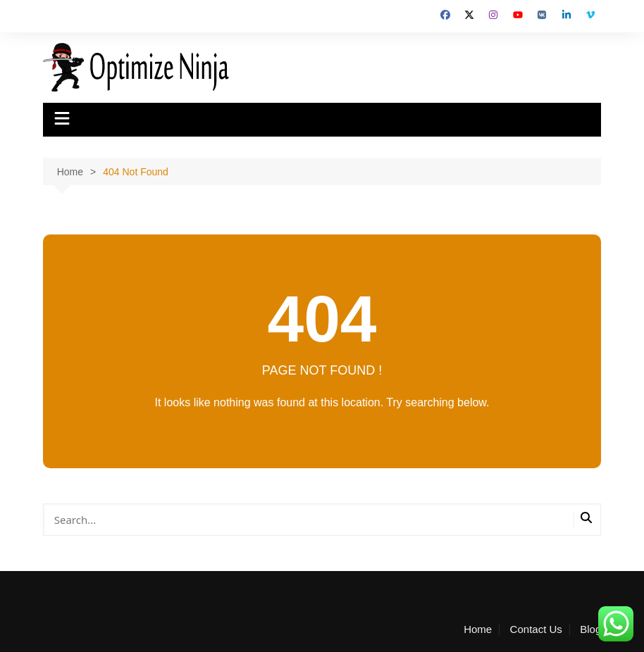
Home (478, 629)
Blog (590, 629)
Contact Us (536, 629)
